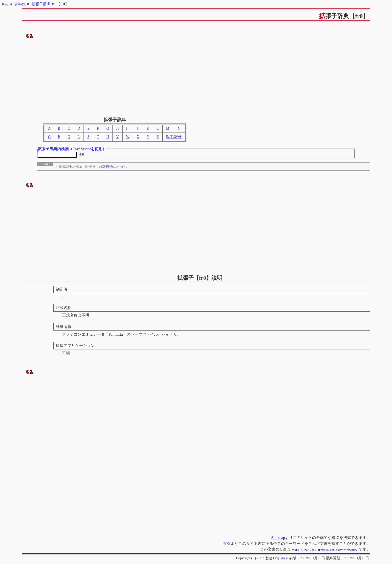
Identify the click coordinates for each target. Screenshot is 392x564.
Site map (278, 538)
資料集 (20, 4)
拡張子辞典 (107, 167)
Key (5, 4)
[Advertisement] (196, 76)
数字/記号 (174, 137)
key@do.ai (280, 558)
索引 (227, 544)
